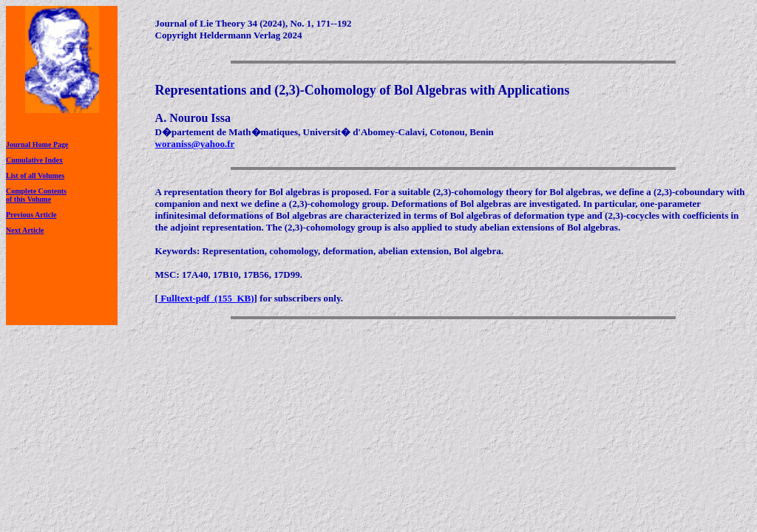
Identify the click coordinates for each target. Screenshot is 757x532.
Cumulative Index (34, 160)
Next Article (25, 230)
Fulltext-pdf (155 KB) (206, 298)
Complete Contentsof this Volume (36, 195)
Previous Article (31, 215)
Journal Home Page (37, 144)
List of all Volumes (35, 175)
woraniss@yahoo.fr (195, 144)
